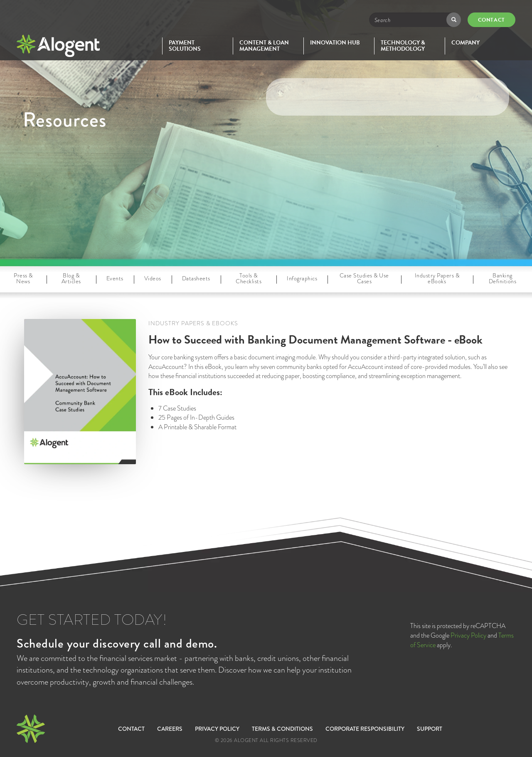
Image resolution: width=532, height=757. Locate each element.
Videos (153, 278)
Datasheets (196, 278)
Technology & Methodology (403, 46)
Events (115, 278)
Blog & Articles (71, 278)
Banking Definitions (503, 278)
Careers (170, 729)
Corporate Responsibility (365, 729)
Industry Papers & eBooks (437, 278)
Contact (491, 20)
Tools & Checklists (249, 278)
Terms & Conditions (282, 729)
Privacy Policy (468, 635)
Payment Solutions (185, 46)
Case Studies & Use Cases (364, 278)
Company (465, 43)
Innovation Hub (335, 43)
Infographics (302, 278)
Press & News (23, 278)
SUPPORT (430, 729)
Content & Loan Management (264, 46)
